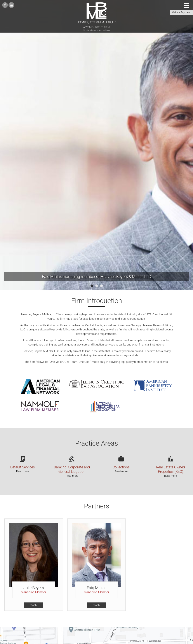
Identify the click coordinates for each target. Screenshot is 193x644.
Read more (23, 471)
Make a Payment (181, 12)
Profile (34, 605)
